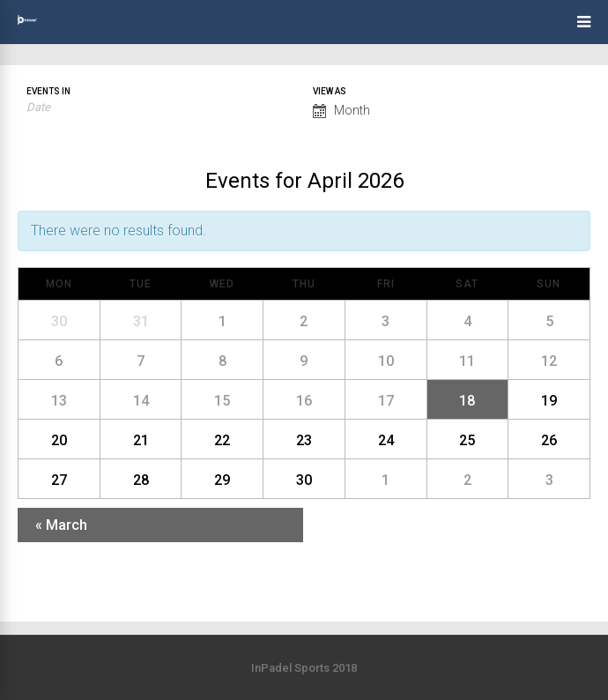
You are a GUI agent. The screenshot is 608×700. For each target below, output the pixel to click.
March (61, 525)
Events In (48, 92)
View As (330, 92)
